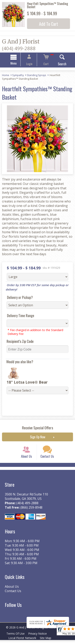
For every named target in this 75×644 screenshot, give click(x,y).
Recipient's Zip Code (18, 342)
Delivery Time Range (19, 316)
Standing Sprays (36, 76)
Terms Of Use (16, 638)
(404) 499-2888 (19, 48)
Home (6, 76)
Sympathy (18, 76)
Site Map (47, 642)
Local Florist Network (23, 642)
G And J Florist (21, 42)
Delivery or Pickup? (18, 298)
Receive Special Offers (38, 428)
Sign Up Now (38, 438)
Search (58, 64)
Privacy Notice (39, 638)
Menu (17, 64)
